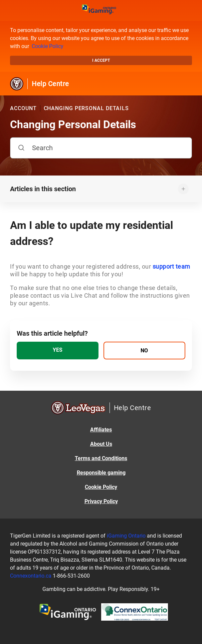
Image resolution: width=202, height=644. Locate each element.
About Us (101, 444)
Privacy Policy (101, 501)
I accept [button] (101, 60)
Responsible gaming (101, 473)
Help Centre (50, 84)
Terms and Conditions (101, 458)
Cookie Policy (48, 46)
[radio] (58, 351)
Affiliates (101, 430)
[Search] (101, 148)
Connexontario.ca (31, 576)
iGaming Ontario (126, 536)
